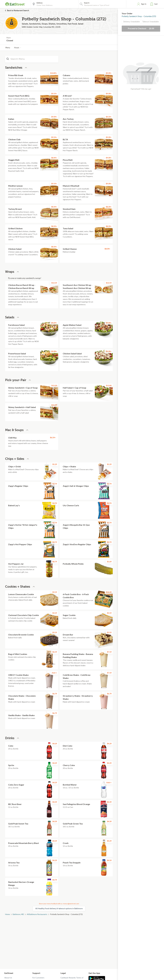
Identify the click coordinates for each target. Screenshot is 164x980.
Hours (18, 48)
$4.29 (55, 744)
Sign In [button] (144, 4)
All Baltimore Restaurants (37, 914)
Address (39, 3)
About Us (8, 978)
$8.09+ (107, 249)
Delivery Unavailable (132, 22)
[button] (155, 4)
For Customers (38, 978)
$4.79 (55, 880)
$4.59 (109, 860)
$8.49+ (54, 158)
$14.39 (109, 592)
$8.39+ (54, 207)
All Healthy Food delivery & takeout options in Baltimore (59, 909)
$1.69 (109, 562)
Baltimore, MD (18, 914)
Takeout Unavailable (151, 22)
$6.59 (55, 652)
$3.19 (55, 592)
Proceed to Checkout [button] (141, 29)
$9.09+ (109, 73)
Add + (54, 673)
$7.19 (109, 652)
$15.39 (54, 405)
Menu (8, 48)
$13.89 (109, 386)
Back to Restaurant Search (18, 11)
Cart (156, 4)
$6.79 (55, 694)
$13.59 (54, 283)
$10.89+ (54, 73)
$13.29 (54, 386)
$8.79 (55, 562)
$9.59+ (54, 94)
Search (87, 3)
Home (7, 914)
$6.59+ (53, 437)
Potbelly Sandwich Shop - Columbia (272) (139, 16)
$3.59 (109, 632)
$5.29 (55, 464)
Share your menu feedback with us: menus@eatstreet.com (59, 904)
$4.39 (55, 802)
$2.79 (55, 484)
